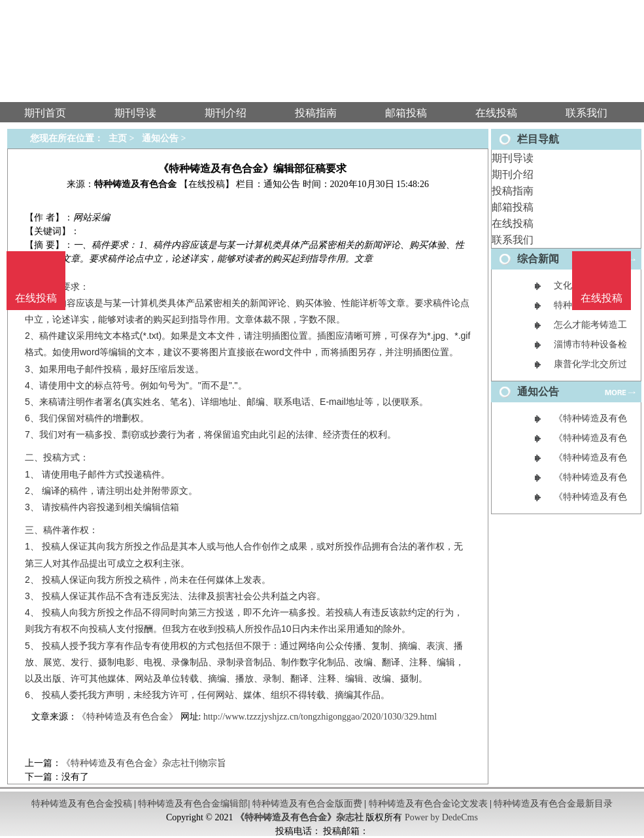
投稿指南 (513, 191)
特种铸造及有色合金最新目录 (553, 804)
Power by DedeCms (441, 817)
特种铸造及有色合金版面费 (307, 804)
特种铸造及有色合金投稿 (82, 804)
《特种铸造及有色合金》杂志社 (299, 817)
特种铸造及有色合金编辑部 (193, 804)
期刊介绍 (513, 174)
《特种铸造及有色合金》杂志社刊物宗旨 (144, 763)
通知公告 (160, 138)
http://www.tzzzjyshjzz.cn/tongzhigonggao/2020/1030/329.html (320, 717)
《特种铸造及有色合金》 (127, 717)
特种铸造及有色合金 (135, 184)
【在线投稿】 (207, 184)
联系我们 (513, 240)
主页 (118, 138)
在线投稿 (513, 223)
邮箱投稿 (513, 207)
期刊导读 (513, 158)
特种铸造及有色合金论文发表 (428, 804)
